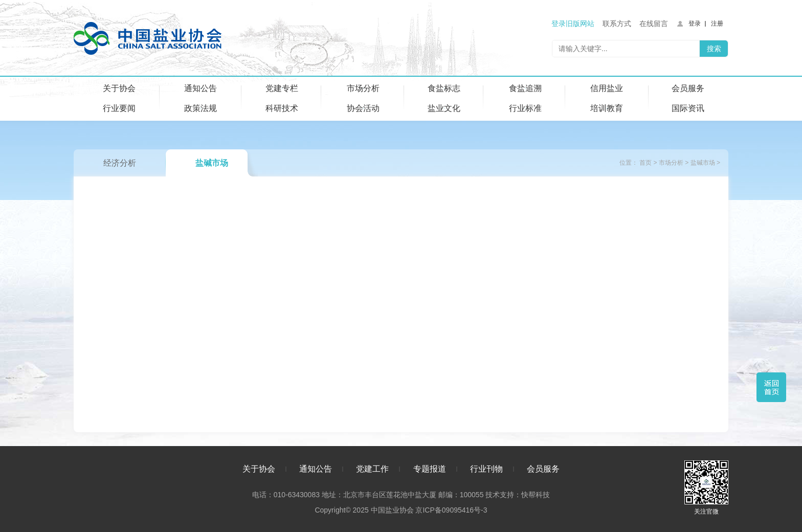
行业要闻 (119, 108)
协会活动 (363, 108)
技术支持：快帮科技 (517, 495)
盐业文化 (444, 108)
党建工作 (372, 469)
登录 (695, 24)
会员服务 (688, 88)
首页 (645, 163)
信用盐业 (607, 88)
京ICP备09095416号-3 (451, 510)
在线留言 (654, 24)
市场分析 (363, 88)
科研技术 (282, 108)
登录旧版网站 (573, 24)
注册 (717, 24)
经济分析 (120, 163)
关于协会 (119, 88)
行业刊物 (486, 469)
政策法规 (201, 108)
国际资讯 (688, 108)
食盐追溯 (525, 88)
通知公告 (201, 88)
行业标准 (525, 108)
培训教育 (607, 108)
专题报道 (430, 469)
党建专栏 (282, 88)
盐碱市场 (212, 163)
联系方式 (617, 24)
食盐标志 (444, 88)
